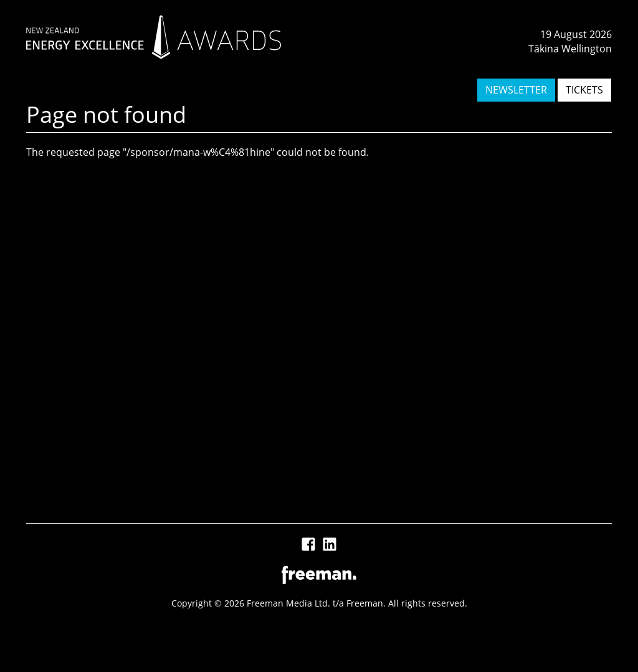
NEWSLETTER (516, 90)
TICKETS (584, 90)
